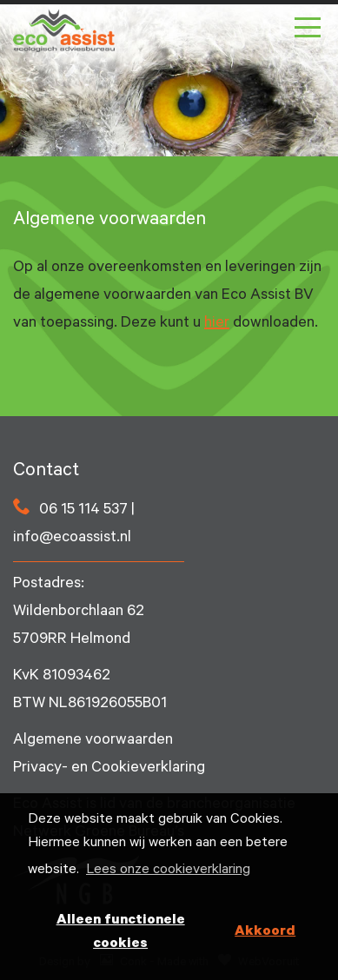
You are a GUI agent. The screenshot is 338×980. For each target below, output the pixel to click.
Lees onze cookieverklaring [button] (168, 871)
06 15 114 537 (83, 511)
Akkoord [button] (265, 932)
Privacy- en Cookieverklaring (109, 769)
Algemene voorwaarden (93, 741)
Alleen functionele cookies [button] (121, 933)
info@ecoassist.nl (72, 539)
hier (217, 324)
